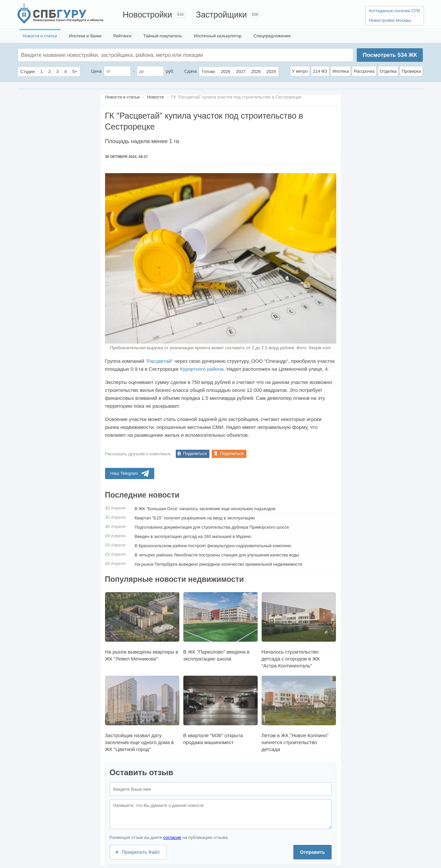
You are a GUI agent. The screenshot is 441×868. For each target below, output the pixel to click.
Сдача (191, 71)
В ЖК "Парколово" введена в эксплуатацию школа (220, 627)
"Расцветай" (159, 361)
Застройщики (221, 15)
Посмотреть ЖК (390, 55)
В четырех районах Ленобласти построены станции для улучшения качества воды (217, 555)
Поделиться (195, 453)
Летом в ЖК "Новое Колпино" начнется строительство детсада (299, 714)
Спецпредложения (272, 36)
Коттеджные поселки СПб (395, 11)
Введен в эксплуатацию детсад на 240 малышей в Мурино (193, 536)
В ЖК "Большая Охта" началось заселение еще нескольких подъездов (205, 509)
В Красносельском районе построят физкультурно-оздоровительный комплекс (213, 546)
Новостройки (148, 15)
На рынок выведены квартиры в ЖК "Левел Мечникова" (142, 627)
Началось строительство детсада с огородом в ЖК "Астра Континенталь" (299, 630)
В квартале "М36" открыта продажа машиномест (220, 710)
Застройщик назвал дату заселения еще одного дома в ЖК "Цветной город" (142, 714)
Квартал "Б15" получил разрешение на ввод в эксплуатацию (195, 518)
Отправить (312, 852)
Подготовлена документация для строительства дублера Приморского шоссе (212, 527)
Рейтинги (122, 36)
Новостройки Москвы (390, 20)
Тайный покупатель (163, 36)
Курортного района (202, 369)
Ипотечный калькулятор (218, 36)
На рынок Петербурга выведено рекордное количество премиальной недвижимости (219, 564)
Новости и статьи (40, 36)
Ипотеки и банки (85, 36)
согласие (172, 837)
